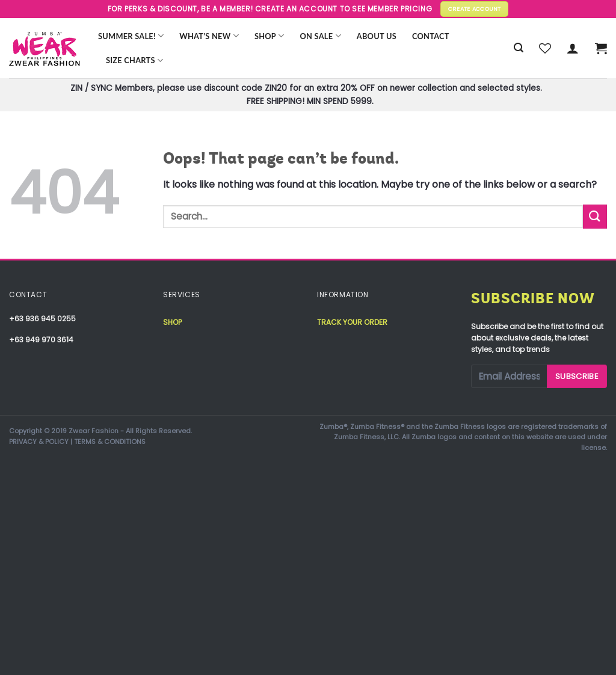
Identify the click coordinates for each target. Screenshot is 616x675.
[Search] (519, 48)
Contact (431, 36)
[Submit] (595, 216)
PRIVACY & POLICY (39, 442)
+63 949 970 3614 (41, 340)
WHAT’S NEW (209, 36)
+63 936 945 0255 (42, 319)
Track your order (352, 322)
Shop (269, 36)
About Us (377, 36)
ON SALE (321, 36)
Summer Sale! (131, 36)
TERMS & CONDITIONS (110, 442)
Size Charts (134, 60)
